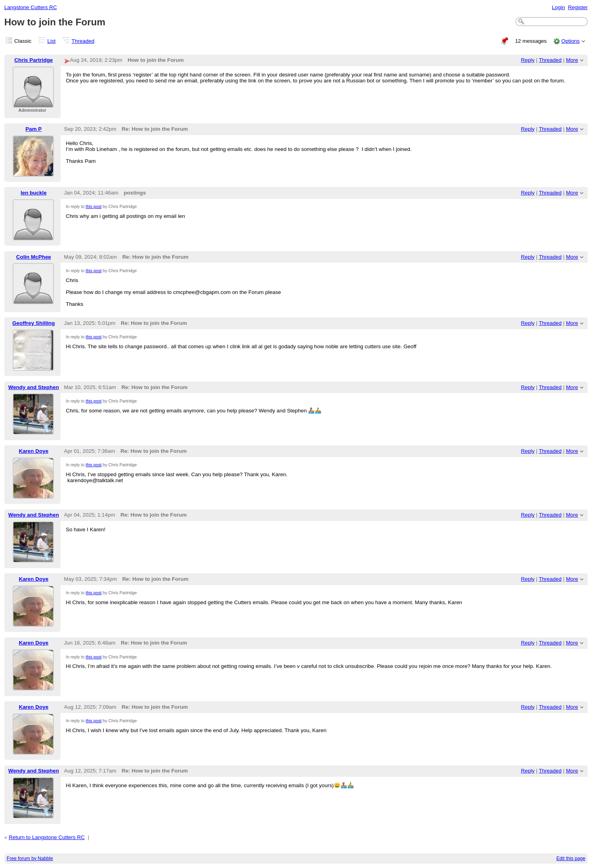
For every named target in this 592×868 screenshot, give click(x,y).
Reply (528, 60)
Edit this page (571, 858)
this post (93, 206)
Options (570, 41)
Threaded (83, 41)
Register (578, 7)
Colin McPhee (34, 257)
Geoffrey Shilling (34, 323)
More (572, 60)
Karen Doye (33, 451)
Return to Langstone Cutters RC (47, 837)
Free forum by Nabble (30, 858)
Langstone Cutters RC (31, 7)
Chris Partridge (33, 60)
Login (559, 7)
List (52, 41)
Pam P (33, 129)
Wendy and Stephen (34, 387)
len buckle (34, 193)
